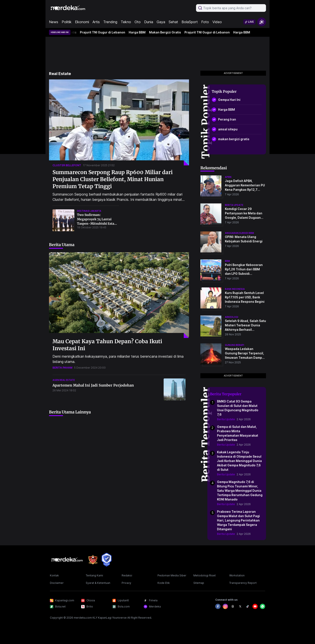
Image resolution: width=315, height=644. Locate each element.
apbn (228, 177)
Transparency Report (243, 583)
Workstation (237, 575)
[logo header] (68, 8)
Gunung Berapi (234, 345)
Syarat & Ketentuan (98, 583)
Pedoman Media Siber (172, 575)
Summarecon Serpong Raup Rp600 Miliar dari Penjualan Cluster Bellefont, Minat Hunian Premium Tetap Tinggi (113, 179)
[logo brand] (93, 560)
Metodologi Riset (205, 575)
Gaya (161, 22)
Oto (138, 22)
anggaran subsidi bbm (239, 233)
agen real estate (64, 380)
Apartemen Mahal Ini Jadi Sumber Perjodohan (93, 385)
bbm (227, 261)
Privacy (126, 583)
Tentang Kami (94, 575)
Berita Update (226, 419)
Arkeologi (232, 317)
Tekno (126, 22)
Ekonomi (82, 22)
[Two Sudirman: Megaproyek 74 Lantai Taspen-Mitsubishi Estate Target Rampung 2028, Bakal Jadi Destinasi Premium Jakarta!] (63, 220)
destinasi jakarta (89, 211)
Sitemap (199, 583)
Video (217, 22)
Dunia (149, 22)
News (54, 22)
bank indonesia (235, 289)
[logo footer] (67, 560)
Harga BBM (138, 32)
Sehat (173, 22)
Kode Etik (164, 583)
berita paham (62, 368)
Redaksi (127, 575)
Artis (96, 22)
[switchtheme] (262, 22)
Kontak (54, 575)
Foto (205, 22)
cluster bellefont (67, 165)
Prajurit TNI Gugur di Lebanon (104, 32)
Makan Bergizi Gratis (166, 32)
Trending (110, 22)
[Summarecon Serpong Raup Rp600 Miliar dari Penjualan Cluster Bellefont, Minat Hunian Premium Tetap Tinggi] (119, 122)
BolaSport (190, 22)
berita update (234, 205)
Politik (67, 22)
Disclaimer (57, 583)
